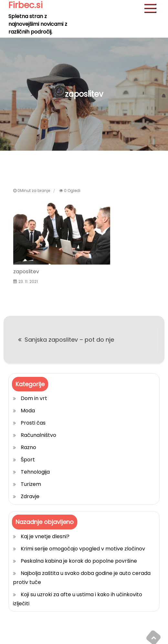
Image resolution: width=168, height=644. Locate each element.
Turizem (31, 484)
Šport (28, 460)
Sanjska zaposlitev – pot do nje (69, 340)
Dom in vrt (34, 398)
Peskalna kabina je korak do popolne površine (79, 561)
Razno (28, 447)
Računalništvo (38, 435)
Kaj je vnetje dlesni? (45, 536)
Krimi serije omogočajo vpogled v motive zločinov (83, 549)
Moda (28, 411)
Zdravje (30, 496)
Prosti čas (33, 423)
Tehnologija (35, 472)
